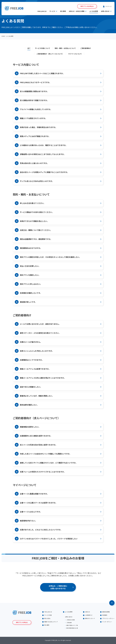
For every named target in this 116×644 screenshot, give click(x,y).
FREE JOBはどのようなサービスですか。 (35, 82)
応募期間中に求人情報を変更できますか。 (36, 436)
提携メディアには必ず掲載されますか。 (35, 136)
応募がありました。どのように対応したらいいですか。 (41, 530)
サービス (52, 11)
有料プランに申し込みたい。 (31, 284)
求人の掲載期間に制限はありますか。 (34, 91)
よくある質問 (94, 11)
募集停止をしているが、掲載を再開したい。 (37, 396)
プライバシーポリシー (108, 618)
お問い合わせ (105, 11)
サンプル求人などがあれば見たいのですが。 (37, 181)
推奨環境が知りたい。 (28, 521)
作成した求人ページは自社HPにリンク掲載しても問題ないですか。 (45, 454)
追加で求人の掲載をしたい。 (31, 387)
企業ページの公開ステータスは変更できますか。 (38, 503)
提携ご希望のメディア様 (72, 625)
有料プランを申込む (22, 622)
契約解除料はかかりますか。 (31, 248)
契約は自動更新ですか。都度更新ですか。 (36, 239)
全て (29, 48)
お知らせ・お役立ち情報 (77, 11)
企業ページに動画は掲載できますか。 (34, 494)
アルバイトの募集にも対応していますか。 (36, 109)
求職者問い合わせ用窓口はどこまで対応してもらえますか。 (43, 154)
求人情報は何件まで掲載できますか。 (34, 100)
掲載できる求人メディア (51, 622)
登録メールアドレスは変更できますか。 (35, 369)
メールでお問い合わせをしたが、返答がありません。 (40, 324)
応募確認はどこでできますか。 (32, 360)
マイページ (108, 6)
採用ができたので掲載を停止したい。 (34, 221)
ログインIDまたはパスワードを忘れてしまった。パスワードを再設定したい (49, 539)
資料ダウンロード (90, 618)
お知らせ (88, 612)
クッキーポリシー (107, 622)
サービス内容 (48, 615)
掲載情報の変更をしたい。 (30, 427)
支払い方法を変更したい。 (30, 266)
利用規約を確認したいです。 (31, 293)
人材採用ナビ (89, 615)
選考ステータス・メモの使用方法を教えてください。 (40, 333)
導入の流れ (47, 618)
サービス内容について (43, 48)
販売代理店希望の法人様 (72, 628)
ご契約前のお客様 (71, 620)
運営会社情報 (106, 612)
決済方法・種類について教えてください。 (36, 230)
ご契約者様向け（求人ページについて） (50, 54)
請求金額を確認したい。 (29, 405)
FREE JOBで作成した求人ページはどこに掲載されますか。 (42, 73)
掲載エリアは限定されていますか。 (33, 118)
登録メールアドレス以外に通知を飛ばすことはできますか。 (43, 378)
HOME (3, 36)
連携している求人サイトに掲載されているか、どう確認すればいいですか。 (49, 463)
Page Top (112, 603)
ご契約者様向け (86, 48)
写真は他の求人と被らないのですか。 (34, 163)
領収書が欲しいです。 (28, 302)
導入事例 (63, 11)
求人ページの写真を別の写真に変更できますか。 (38, 445)
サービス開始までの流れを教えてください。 (37, 212)
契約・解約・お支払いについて (65, 48)
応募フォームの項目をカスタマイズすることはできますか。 (43, 472)
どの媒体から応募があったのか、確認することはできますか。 (44, 145)
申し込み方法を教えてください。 (33, 203)
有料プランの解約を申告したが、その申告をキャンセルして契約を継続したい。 (50, 257)
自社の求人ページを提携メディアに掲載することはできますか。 (44, 172)
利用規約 (105, 615)
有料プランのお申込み (87, 6)
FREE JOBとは (42, 11)
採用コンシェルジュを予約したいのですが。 (37, 351)
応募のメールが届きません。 (31, 342)
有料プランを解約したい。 (30, 275)
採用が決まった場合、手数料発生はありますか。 (38, 127)
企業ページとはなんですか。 (31, 512)
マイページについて (75, 54)
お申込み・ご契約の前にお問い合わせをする (58, 587)
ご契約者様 (69, 623)
